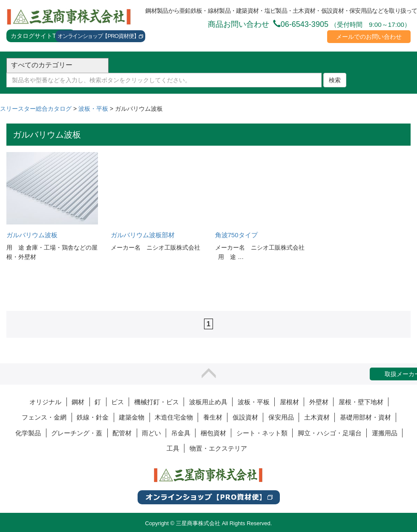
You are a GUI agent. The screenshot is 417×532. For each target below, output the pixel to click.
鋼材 (78, 402)
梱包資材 (213, 433)
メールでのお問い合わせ (369, 37)
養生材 (213, 417)
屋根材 (289, 402)
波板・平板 (254, 402)
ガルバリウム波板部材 (143, 235)
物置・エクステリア (218, 448)
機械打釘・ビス (157, 402)
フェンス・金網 (44, 417)
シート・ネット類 (262, 433)
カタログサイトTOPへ (41, 36)
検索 (335, 80)
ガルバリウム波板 (32, 235)
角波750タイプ (236, 235)
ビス (118, 402)
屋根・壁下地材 (361, 402)
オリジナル (45, 402)
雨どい (151, 433)
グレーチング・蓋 (77, 433)
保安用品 (281, 417)
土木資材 (317, 417)
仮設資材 (245, 417)
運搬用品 (385, 433)
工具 (173, 448)
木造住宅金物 (174, 417)
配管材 (122, 433)
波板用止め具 (208, 402)
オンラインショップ (100, 36)
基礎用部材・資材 (365, 417)
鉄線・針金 (93, 417)
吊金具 (181, 433)
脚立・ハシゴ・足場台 (330, 433)
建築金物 (132, 417)
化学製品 (28, 433)
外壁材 (319, 402)
